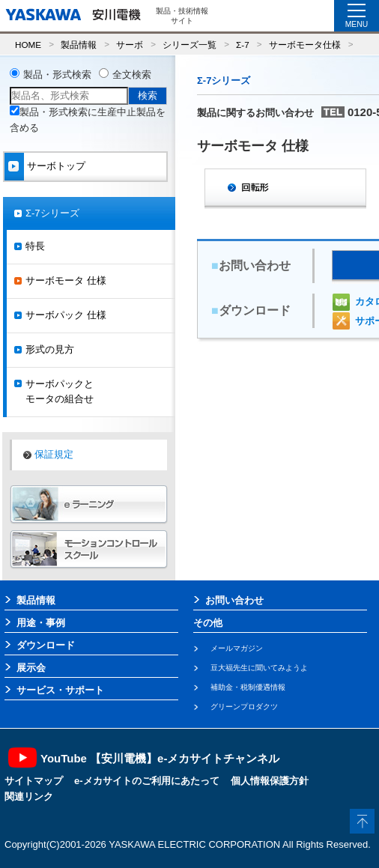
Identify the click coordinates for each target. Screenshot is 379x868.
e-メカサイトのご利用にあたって (147, 781)
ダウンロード (46, 645)
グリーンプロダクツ (244, 707)
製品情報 (79, 45)
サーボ (130, 45)
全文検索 (132, 75)
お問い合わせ (234, 600)
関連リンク (29, 796)
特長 (35, 246)
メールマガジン (237, 648)
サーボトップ (56, 166)
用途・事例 (41, 623)
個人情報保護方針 (270, 781)
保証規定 (54, 454)
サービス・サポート (60, 690)
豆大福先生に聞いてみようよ (259, 668)
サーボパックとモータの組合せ (60, 392)
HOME (28, 45)
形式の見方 (50, 349)
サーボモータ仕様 (305, 45)
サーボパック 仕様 (66, 315)
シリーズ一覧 (189, 45)
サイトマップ (34, 781)
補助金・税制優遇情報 (248, 687)
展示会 (31, 668)
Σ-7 (243, 45)
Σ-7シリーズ (52, 213)
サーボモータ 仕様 (66, 280)
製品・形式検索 (57, 75)
